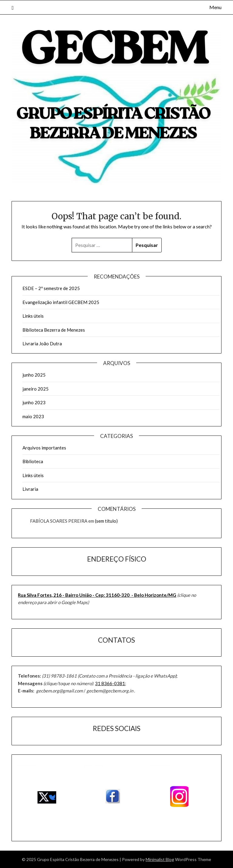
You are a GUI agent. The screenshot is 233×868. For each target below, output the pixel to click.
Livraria (30, 489)
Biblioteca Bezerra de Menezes (54, 330)
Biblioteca (33, 461)
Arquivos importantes (44, 448)
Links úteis (33, 316)
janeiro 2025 (35, 389)
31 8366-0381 (110, 683)
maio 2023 (33, 416)
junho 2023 (34, 402)
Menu (215, 7)
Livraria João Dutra (42, 343)
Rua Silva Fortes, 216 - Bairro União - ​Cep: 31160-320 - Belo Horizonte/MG (97, 595)
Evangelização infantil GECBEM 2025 (61, 302)
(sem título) (106, 521)
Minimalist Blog (160, 859)
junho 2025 (34, 375)
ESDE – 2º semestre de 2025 (51, 288)
